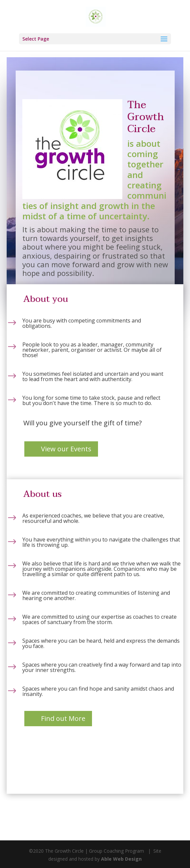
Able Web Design (121, 859)
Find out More (63, 718)
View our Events (66, 449)
